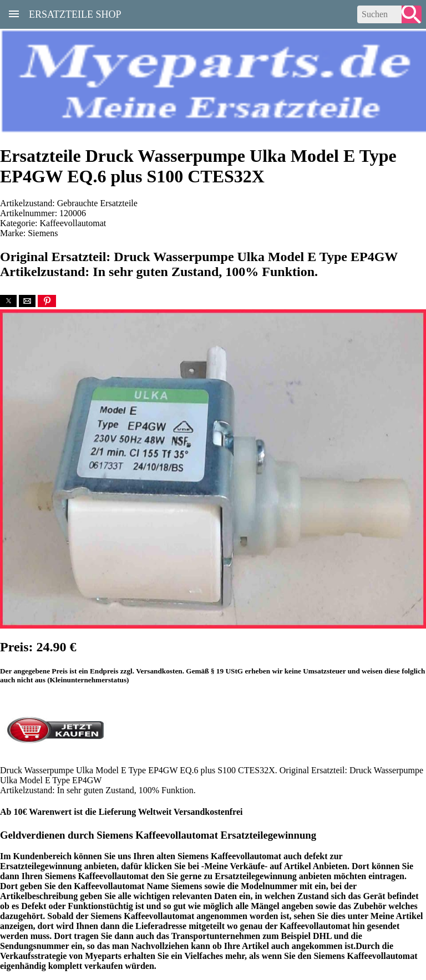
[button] (8, 301)
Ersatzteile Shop (75, 13)
